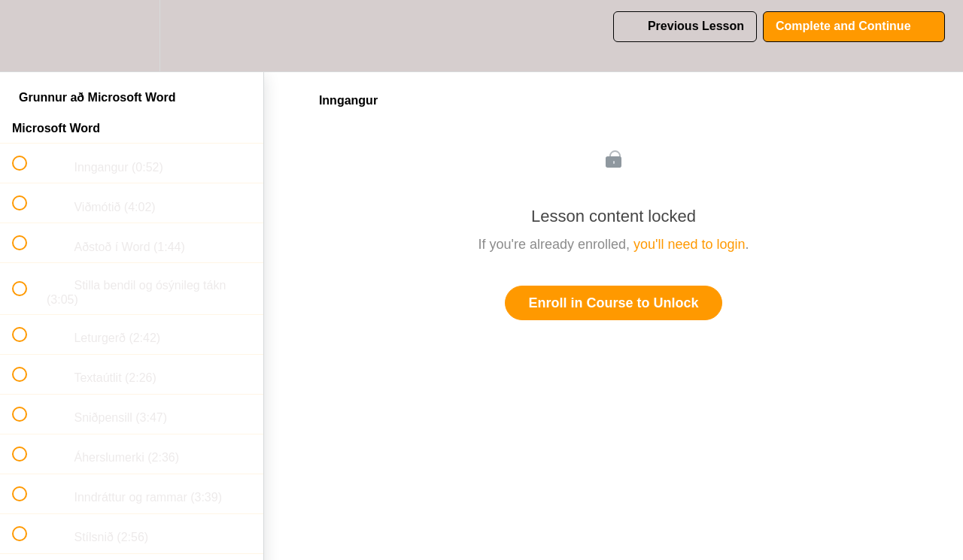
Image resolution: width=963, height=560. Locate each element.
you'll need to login (690, 244)
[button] (28, 36)
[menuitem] (132, 36)
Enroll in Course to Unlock (613, 303)
